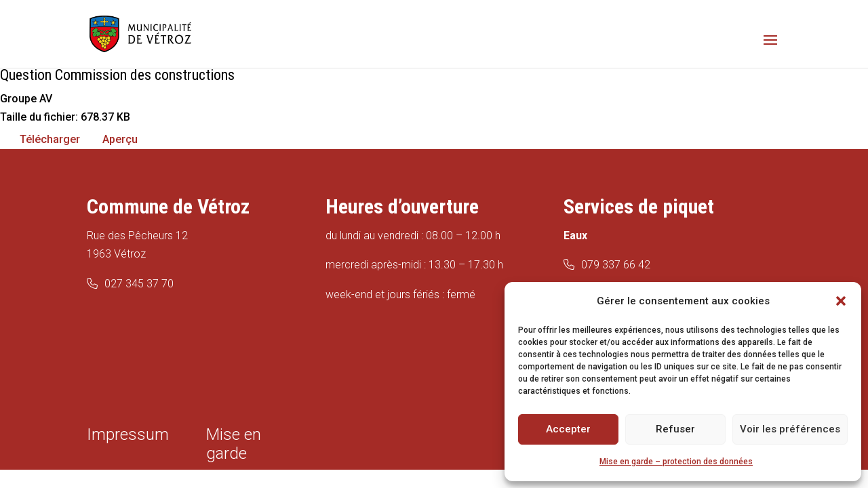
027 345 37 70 (139, 284)
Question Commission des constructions (117, 75)
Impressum (128, 434)
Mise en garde (234, 444)
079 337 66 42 (616, 265)
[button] (841, 301)
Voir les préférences (790, 429)
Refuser (675, 429)
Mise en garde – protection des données (676, 462)
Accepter (568, 429)
